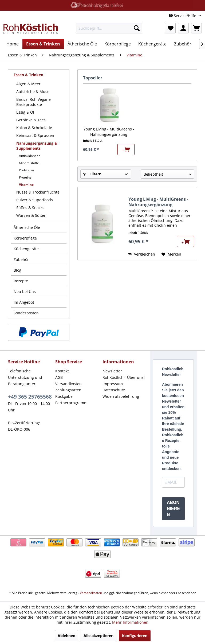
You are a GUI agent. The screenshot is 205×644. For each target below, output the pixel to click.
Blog (17, 270)
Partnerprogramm (71, 403)
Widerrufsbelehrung (121, 396)
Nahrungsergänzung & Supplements (37, 146)
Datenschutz (114, 390)
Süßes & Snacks (30, 208)
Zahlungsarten (68, 390)
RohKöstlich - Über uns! (124, 377)
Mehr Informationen (130, 622)
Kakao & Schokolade (34, 128)
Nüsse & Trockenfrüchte (38, 192)
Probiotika (26, 170)
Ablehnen (66, 636)
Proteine (25, 177)
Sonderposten (26, 313)
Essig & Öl (25, 112)
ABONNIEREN (173, 509)
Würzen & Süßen (31, 215)
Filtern (92, 174)
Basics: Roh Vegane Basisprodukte (33, 102)
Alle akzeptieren (98, 636)
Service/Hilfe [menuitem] (183, 16)
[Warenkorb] (196, 28)
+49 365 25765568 (30, 397)
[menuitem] (109, 28)
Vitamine (26, 185)
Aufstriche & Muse (33, 92)
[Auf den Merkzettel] (171, 254)
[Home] (13, 44)
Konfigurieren (135, 636)
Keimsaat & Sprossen (35, 135)
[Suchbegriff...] (109, 28)
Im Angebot (24, 302)
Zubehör (21, 259)
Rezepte (21, 281)
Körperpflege (25, 238)
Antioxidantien (30, 156)
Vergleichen (142, 254)
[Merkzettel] (170, 28)
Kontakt (62, 371)
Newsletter (112, 371)
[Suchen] (137, 28)
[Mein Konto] (183, 28)
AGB (59, 377)
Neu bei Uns (25, 292)
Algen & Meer (28, 84)
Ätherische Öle (27, 227)
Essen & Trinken (28, 75)
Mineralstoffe (29, 163)
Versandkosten (68, 384)
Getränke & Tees (31, 120)
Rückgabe (64, 396)
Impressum (113, 384)
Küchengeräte (26, 249)
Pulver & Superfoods (35, 200)
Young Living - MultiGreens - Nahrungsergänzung (109, 132)
